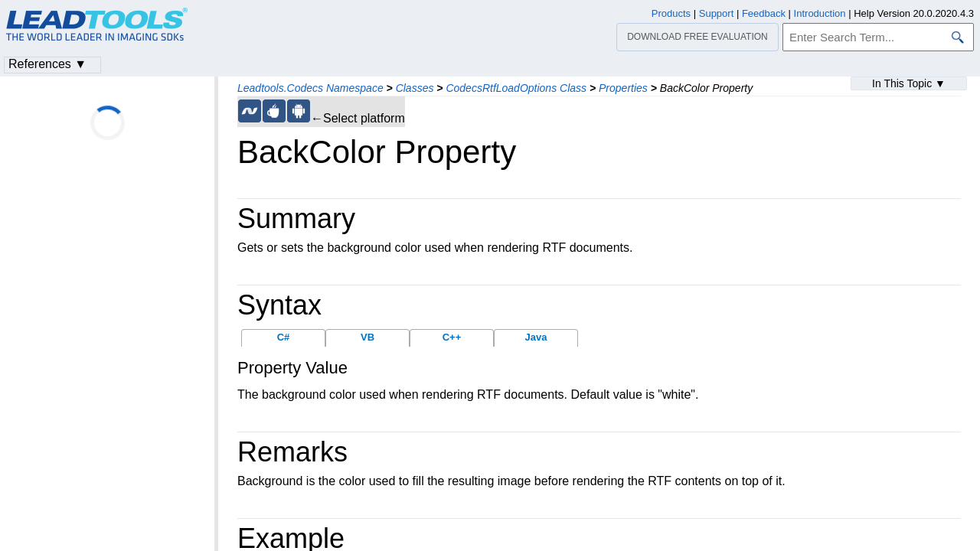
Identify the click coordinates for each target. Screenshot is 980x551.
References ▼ (47, 64)
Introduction (820, 13)
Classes (415, 88)
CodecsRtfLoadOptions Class (516, 88)
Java (536, 337)
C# (284, 337)
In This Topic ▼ (909, 83)
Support (717, 13)
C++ (452, 337)
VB (367, 337)
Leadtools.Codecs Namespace (310, 88)
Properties (623, 88)
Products (671, 13)
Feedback (764, 13)
